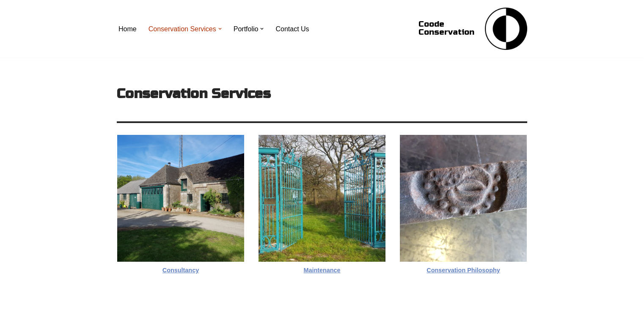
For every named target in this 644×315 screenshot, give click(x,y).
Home (128, 29)
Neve (125, 304)
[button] (220, 29)
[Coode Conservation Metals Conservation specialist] (506, 29)
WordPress (192, 304)
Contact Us (292, 29)
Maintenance (322, 270)
